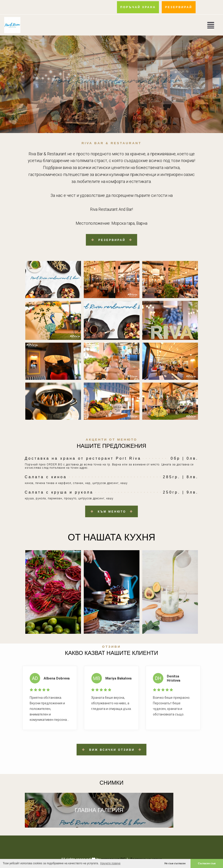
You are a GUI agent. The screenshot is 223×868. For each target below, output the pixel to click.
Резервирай (112, 240)
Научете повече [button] (110, 863)
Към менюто (112, 512)
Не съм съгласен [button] (175, 863)
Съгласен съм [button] (207, 863)
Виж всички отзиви (112, 750)
